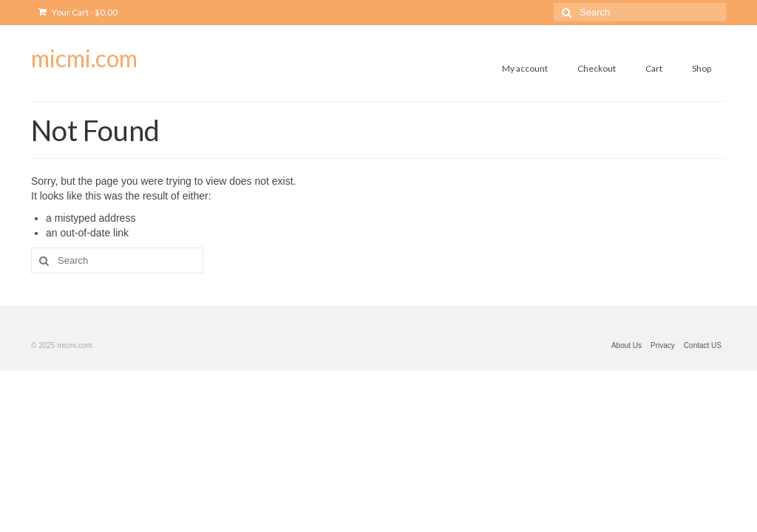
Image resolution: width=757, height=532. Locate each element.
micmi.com (84, 58)
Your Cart (78, 12)
